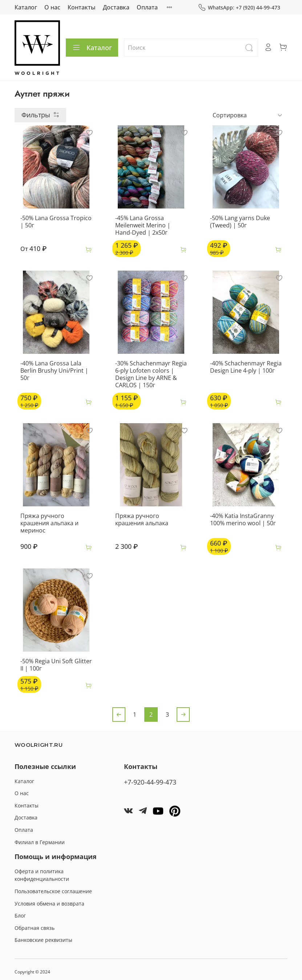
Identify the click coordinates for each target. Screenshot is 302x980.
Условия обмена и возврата (49, 904)
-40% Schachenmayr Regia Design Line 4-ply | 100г (246, 367)
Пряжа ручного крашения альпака (142, 519)
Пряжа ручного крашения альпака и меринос (49, 523)
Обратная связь (35, 928)
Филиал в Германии (40, 842)
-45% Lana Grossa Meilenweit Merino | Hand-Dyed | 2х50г (143, 225)
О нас (52, 7)
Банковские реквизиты (43, 940)
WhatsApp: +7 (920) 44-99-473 (239, 7)
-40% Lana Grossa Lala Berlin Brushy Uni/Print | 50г (54, 370)
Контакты (82, 7)
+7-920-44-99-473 (150, 782)
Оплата (147, 7)
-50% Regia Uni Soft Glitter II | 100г (56, 665)
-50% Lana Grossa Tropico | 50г (56, 222)
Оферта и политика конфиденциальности (42, 875)
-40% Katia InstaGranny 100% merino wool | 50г (243, 519)
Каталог (26, 7)
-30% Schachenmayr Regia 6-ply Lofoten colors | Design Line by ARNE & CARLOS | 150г (151, 374)
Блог (20, 916)
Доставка (116, 7)
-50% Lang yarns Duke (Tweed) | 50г (240, 222)
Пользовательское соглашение (53, 891)
